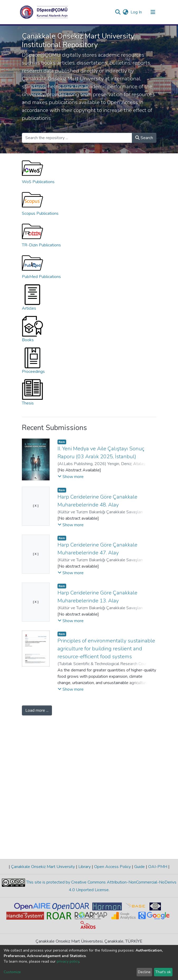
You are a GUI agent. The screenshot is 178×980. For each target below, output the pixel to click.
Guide (139, 867)
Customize (12, 972)
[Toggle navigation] (153, 12)
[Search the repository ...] (77, 138)
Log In (136, 12)
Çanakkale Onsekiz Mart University (43, 867)
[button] (126, 12)
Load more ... (37, 710)
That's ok (163, 972)
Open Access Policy (112, 867)
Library (85, 867)
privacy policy (68, 961)
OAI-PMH (158, 867)
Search (144, 138)
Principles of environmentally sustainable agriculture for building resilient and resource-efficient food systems (106, 649)
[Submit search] (118, 12)
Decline (144, 972)
